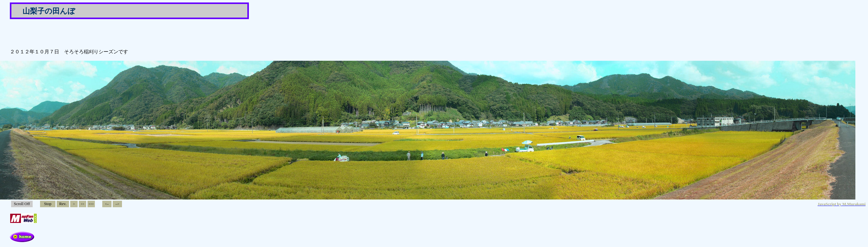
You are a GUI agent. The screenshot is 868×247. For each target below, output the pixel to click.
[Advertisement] (82, 33)
